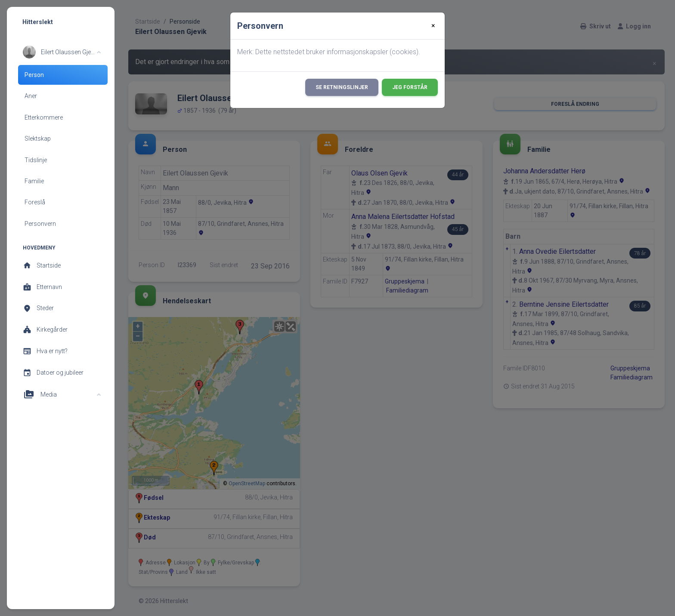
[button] (62, 52)
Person (34, 75)
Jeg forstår (410, 87)
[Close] (433, 26)
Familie (34, 181)
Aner (31, 96)
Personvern (40, 224)
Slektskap (38, 139)
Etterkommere (44, 117)
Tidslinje (36, 160)
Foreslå (35, 202)
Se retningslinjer (342, 87)
